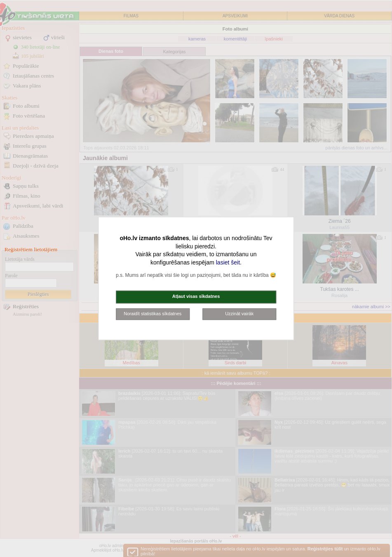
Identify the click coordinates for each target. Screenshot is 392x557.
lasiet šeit (228, 262)
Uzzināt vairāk (239, 314)
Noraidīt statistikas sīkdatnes (153, 314)
